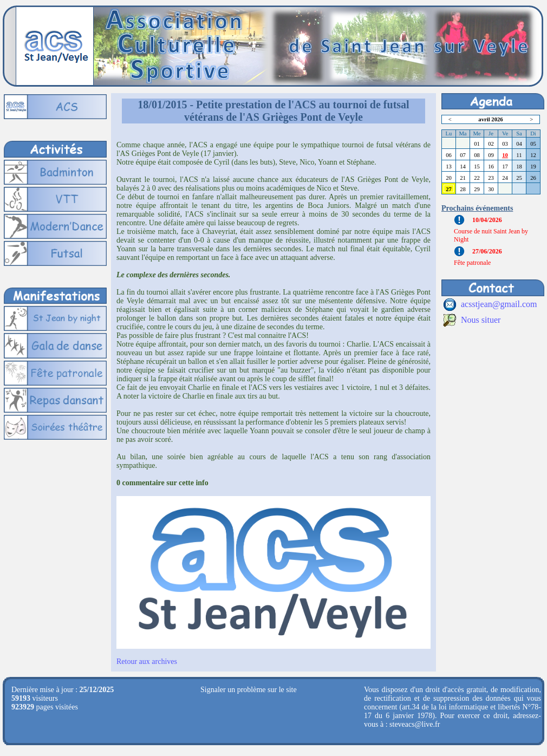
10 (505, 155)
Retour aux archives (147, 661)
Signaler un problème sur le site (249, 690)
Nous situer (481, 320)
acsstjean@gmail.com (499, 304)
